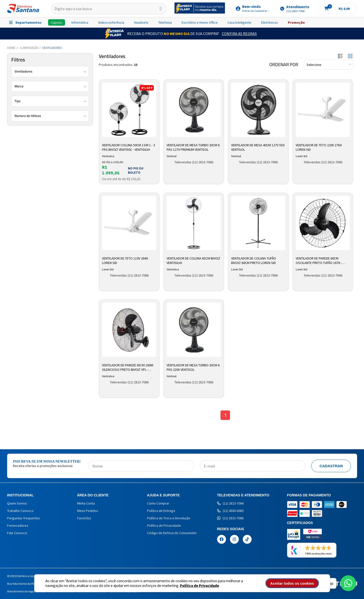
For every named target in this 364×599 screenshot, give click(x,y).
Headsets (141, 22)
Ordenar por (284, 65)
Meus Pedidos (88, 511)
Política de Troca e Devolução (169, 518)
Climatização (29, 48)
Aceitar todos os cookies (292, 583)
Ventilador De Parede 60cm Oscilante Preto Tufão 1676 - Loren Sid (319, 261)
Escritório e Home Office (200, 22)
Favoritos (84, 518)
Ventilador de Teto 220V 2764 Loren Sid (319, 147)
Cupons (57, 22)
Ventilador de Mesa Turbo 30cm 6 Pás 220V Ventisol (193, 367)
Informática (80, 22)
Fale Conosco (17, 533)
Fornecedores (18, 525)
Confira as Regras (239, 34)
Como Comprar (158, 503)
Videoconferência (111, 22)
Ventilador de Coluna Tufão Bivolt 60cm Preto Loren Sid (254, 261)
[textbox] (109, 9)
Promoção (296, 22)
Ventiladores (52, 48)
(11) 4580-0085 (230, 511)
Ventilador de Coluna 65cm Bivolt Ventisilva (193, 261)
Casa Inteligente (239, 22)
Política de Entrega (161, 511)
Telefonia (165, 22)
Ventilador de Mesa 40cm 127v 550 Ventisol (258, 147)
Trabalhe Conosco (20, 511)
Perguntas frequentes (24, 518)
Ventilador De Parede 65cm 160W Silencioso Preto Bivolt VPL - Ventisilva (128, 368)
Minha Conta (86, 503)
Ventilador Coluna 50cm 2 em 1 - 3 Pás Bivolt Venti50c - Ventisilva (129, 147)
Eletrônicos (270, 22)
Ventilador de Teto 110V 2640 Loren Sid (125, 261)
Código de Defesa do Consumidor (172, 533)
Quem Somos (17, 503)
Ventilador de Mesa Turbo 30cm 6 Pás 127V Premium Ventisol (193, 147)
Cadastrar (331, 466)
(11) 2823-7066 (230, 503)
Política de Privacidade (199, 586)
